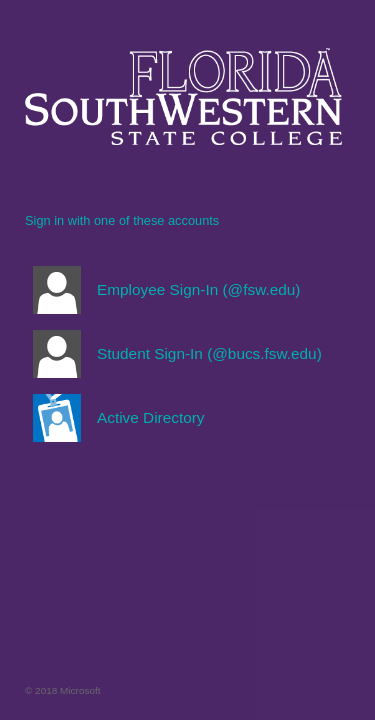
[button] (183, 290)
